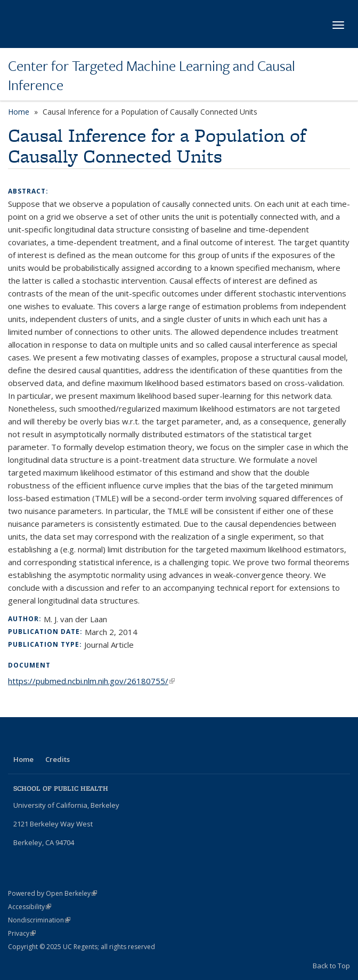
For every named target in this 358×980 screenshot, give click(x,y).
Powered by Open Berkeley (52, 893)
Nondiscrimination (39, 920)
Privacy (22, 933)
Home (19, 112)
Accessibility (30, 907)
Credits (58, 759)
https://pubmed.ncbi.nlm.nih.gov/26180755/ (91, 681)
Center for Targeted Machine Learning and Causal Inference (152, 75)
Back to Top (331, 966)
